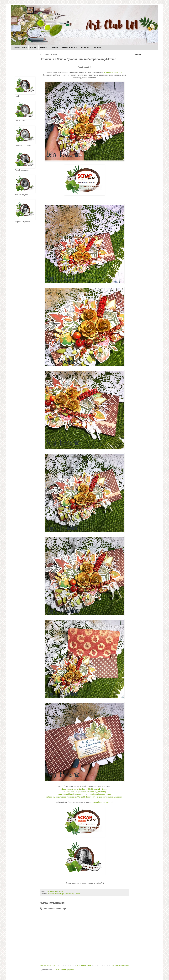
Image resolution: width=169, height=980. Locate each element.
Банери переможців (69, 47)
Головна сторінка (20, 47)
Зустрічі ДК (97, 47)
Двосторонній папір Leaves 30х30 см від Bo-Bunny (84, 791)
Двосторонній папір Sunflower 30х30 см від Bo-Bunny (84, 789)
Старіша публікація (121, 965)
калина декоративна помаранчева (107, 797)
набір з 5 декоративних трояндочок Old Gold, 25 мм (69, 797)
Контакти (44, 47)
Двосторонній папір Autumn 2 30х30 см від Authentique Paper (84, 794)
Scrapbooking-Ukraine (72, 894)
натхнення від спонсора (56, 894)
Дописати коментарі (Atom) (64, 969)
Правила (55, 47)
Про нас (33, 47)
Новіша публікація (48, 965)
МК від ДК (85, 47)
